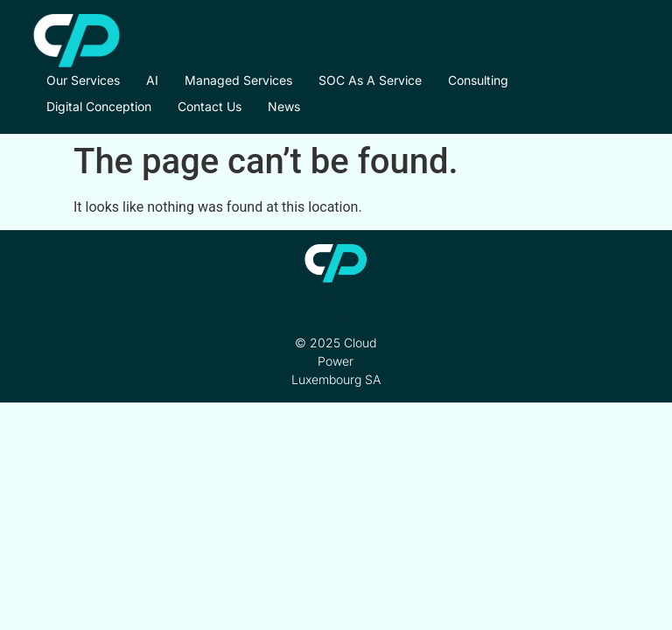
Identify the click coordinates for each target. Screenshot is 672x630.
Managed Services (238, 80)
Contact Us (210, 106)
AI (152, 80)
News (284, 106)
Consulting (478, 80)
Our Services (83, 80)
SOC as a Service (370, 80)
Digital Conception (99, 106)
